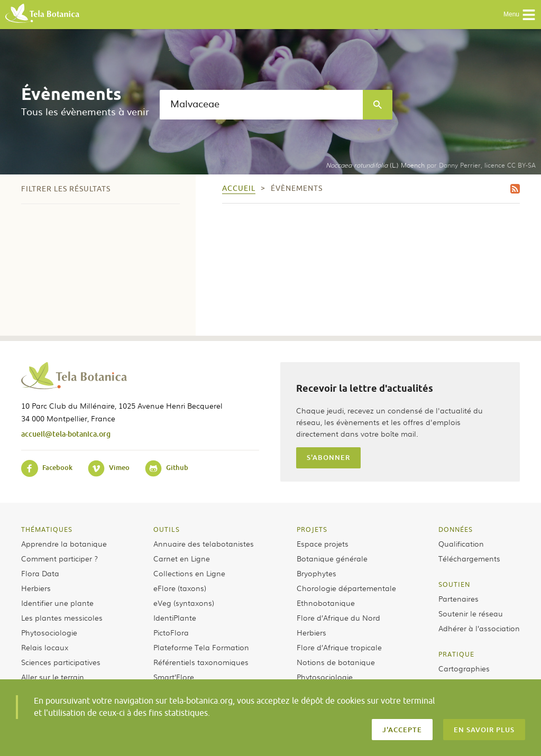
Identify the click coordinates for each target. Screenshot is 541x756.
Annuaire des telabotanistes (204, 543)
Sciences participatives (61, 662)
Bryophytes (317, 573)
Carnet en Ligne (182, 558)
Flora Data (40, 573)
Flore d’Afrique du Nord (338, 617)
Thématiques (47, 529)
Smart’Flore (174, 677)
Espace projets (323, 543)
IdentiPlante (175, 617)
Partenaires (459, 598)
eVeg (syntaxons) (184, 603)
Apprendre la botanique (64, 543)
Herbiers (36, 588)
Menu (520, 15)
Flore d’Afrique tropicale (339, 647)
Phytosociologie (49, 632)
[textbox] (261, 105)
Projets (312, 529)
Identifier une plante (57, 603)
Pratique (456, 654)
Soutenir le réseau (471, 613)
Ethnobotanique (326, 603)
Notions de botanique (336, 662)
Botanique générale (332, 558)
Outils (167, 529)
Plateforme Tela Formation (201, 647)
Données (456, 529)
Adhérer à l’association (479, 628)
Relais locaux (45, 647)
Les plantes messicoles (62, 617)
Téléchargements (469, 558)
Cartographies (464, 668)
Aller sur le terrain (53, 677)
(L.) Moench (375, 165)
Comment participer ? (59, 558)
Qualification (461, 543)
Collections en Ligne (189, 573)
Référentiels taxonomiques (201, 662)
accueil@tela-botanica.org (66, 434)
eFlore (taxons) (180, 588)
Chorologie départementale (346, 588)
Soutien (454, 584)
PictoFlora (171, 632)
